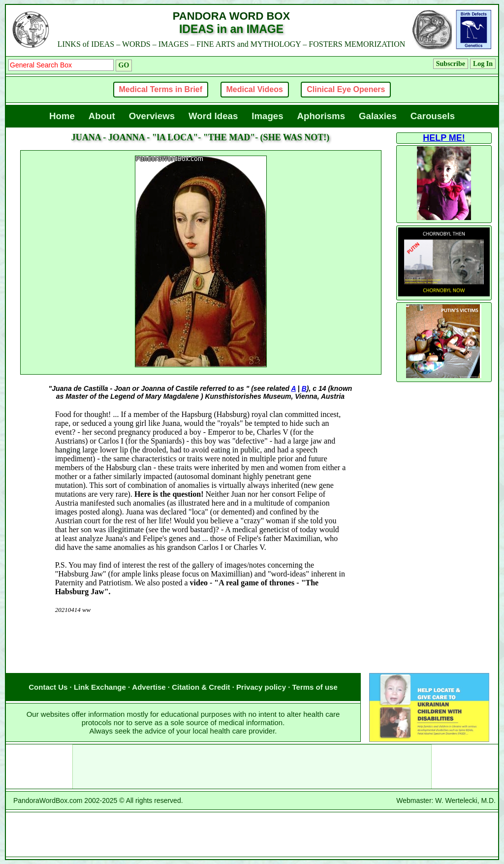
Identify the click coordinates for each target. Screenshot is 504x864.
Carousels (433, 116)
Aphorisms (321, 116)
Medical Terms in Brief (161, 89)
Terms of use (315, 687)
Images (267, 116)
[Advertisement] (200, 653)
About (102, 116)
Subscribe (451, 64)
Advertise (149, 687)
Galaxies (378, 116)
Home (62, 116)
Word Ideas (213, 116)
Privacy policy (261, 687)
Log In (483, 64)
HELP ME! (444, 138)
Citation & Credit (201, 687)
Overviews (152, 116)
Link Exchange (100, 687)
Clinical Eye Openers (346, 89)
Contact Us (48, 687)
